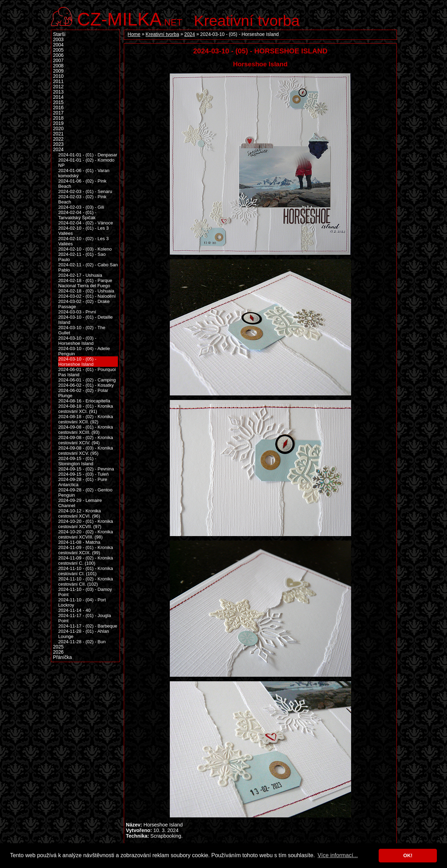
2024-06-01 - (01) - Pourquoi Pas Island (87, 372)
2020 (58, 129)
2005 (58, 50)
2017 (58, 113)
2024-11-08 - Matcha (79, 542)
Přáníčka (62, 657)
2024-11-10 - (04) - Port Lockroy (82, 602)
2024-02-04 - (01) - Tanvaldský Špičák (77, 215)
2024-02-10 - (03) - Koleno (85, 249)
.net (130, 18)
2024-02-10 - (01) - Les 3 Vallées (84, 231)
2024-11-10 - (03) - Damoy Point (85, 592)
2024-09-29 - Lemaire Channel (80, 503)
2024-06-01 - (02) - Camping (87, 380)
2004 (58, 45)
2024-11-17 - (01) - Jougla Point (85, 618)
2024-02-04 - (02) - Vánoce (86, 223)
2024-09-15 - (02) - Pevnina (86, 469)
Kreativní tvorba (247, 21)
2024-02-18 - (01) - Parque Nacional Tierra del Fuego (85, 283)
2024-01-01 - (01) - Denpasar (88, 155)
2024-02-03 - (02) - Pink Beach (82, 199)
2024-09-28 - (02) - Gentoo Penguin (85, 492)
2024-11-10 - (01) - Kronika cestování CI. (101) (86, 571)
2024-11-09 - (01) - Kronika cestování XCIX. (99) (86, 550)
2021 (58, 134)
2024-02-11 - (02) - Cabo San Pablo (88, 267)
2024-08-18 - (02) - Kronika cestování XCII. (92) (86, 419)
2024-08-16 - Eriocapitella (84, 401)
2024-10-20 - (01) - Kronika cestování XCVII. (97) (86, 524)
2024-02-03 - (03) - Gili (81, 207)
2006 (58, 55)
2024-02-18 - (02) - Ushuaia (86, 291)
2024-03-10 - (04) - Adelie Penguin (84, 351)
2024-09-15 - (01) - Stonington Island (77, 461)
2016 (58, 108)
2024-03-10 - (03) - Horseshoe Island (77, 341)
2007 (58, 61)
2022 (58, 139)
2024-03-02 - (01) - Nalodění (87, 296)
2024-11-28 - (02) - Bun (82, 642)
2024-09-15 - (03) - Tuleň (84, 474)
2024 (190, 34)
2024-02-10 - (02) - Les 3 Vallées (84, 241)
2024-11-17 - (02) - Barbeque (88, 626)
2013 (58, 92)
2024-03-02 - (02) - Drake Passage (84, 304)
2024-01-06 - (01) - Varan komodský (84, 173)
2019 (58, 123)
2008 (58, 66)
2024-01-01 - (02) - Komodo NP (86, 163)
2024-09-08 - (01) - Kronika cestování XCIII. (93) (86, 430)
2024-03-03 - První (77, 312)
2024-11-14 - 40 (74, 610)
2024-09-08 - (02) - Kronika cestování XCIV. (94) (86, 440)
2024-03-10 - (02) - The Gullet (82, 330)
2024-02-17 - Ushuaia (80, 275)
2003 (58, 40)
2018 (58, 118)
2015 (58, 102)
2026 (58, 652)
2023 (58, 144)
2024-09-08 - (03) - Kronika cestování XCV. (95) (86, 451)
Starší (59, 34)
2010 (58, 76)
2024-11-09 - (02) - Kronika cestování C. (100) (86, 561)
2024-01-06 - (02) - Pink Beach (82, 184)
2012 (58, 87)
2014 (58, 97)
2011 (58, 81)
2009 (58, 71)
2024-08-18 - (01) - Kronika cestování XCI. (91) (86, 409)
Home (134, 34)
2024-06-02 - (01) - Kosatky (86, 385)
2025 (58, 647)
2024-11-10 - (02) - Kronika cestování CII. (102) (86, 581)
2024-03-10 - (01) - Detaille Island (85, 320)
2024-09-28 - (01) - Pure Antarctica (83, 482)
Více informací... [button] (338, 855)
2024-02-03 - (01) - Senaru (85, 191)
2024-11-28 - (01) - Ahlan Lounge (84, 634)
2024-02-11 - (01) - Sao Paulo (82, 257)
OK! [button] (408, 855)
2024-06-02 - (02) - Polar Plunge (83, 393)
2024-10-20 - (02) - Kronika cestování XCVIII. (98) (86, 534)
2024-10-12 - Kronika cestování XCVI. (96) (79, 513)
